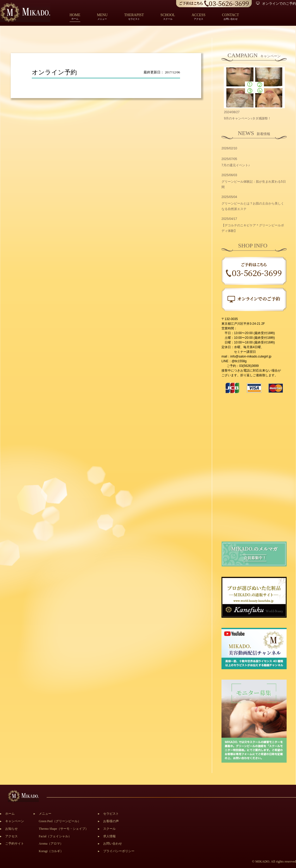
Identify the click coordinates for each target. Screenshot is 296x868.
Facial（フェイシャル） (55, 836)
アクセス (11, 836)
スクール (109, 829)
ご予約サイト (15, 844)
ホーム (75, 17)
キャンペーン (15, 821)
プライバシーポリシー (119, 851)
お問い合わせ (113, 844)
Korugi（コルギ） (51, 851)
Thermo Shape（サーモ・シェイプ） (64, 829)
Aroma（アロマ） (51, 844)
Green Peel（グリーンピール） (60, 821)
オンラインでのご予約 (276, 4)
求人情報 (109, 836)
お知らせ (11, 829)
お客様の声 (111, 821)
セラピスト (111, 814)
